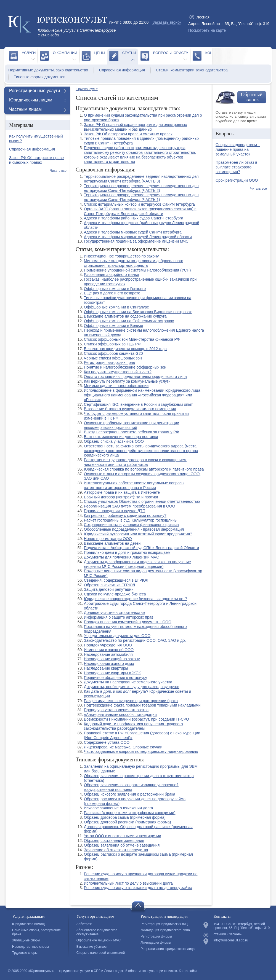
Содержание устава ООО (107, 742)
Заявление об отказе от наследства (116, 850)
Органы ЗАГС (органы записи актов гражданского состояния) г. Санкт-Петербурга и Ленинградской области (140, 211)
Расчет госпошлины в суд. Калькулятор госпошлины (131, 520)
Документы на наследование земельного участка (128, 682)
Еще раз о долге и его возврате (112, 293)
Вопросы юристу (171, 53)
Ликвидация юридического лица (165, 930)
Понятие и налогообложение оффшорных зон (125, 367)
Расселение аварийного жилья (112, 275)
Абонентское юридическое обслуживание (97, 932)
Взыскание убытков (91, 947)
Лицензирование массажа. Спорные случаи (123, 747)
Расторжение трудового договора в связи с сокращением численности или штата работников (135, 462)
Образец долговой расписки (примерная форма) (127, 822)
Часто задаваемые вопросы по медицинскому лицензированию (141, 751)
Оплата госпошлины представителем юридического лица (135, 377)
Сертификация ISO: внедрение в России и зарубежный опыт (138, 404)
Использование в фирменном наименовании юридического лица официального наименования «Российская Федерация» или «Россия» (142, 395)
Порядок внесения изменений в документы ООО (128, 622)
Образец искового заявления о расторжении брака (130, 794)
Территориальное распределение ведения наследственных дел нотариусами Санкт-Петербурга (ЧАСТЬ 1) (141, 197)
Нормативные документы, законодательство (48, 70)
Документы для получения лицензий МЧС (121, 557)
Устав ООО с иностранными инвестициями (123, 836)
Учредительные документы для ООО (117, 636)
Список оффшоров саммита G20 (113, 353)
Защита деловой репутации (109, 589)
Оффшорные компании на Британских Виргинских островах (138, 312)
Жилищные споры (26, 940)
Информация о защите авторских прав (119, 617)
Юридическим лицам (31, 100)
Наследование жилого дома (109, 664)
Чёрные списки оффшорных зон (113, 358)
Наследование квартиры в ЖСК (112, 673)
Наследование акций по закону (112, 659)
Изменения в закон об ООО (109, 650)
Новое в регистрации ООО (108, 539)
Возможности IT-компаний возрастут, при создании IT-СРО (136, 719)
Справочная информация (122, 70)
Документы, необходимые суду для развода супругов (132, 687)
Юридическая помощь (29, 924)
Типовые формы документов (40, 77)
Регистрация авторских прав (109, 363)
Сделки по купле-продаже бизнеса (115, 594)
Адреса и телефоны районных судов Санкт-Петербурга (134, 218)
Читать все (58, 171)
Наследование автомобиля (108, 654)
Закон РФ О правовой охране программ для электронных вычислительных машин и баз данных (135, 127)
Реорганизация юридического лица (168, 949)
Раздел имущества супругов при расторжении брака (131, 701)
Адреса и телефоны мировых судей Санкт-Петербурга (133, 232)
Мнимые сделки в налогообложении (116, 386)
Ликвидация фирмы (156, 943)
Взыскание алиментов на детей (112, 543)
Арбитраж (84, 924)
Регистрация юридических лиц (164, 924)
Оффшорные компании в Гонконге (115, 289)
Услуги (29, 53)
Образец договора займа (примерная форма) (125, 817)
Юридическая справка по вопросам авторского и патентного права (144, 469)
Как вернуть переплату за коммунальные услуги (127, 381)
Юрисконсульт (87, 89)
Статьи (129, 53)
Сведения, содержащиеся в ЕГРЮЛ (116, 580)
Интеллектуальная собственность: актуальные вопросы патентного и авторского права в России (134, 485)
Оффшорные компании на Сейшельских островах (129, 321)
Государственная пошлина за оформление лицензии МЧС (136, 241)
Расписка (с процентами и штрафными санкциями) (130, 813)
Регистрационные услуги (34, 91)
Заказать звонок (167, 22)
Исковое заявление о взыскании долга (118, 808)
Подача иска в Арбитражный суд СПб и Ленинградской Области (141, 548)
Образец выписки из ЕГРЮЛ (109, 585)
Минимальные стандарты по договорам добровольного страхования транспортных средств (134, 263)
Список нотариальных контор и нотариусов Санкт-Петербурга (139, 204)
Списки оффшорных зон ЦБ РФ (112, 344)
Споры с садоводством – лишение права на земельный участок (238, 149)
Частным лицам (25, 109)
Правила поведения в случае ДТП (115, 511)
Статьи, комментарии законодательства (192, 70)
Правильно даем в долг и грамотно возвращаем (127, 552)
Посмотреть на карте (207, 30)
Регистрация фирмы (156, 936)
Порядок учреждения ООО (108, 645)
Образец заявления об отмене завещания (122, 845)
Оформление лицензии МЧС (99, 940)
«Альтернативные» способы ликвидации (120, 715)
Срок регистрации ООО (237, 180)
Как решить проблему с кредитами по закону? (125, 515)
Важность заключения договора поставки (121, 437)
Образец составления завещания (114, 841)
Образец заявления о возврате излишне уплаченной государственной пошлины (131, 787)
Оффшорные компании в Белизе (113, 326)
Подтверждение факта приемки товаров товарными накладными (142, 705)
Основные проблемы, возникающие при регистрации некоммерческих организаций (132, 425)
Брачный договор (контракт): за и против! (121, 497)
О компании (65, 53)
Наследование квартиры (106, 668)
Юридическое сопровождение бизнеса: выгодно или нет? (136, 599)
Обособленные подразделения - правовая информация (134, 529)
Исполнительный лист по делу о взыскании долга (128, 883)
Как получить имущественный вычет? (118, 372)
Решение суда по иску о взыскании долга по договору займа (138, 888)
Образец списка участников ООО (114, 441)
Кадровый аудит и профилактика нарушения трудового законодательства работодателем (133, 726)
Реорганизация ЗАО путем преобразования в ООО (130, 506)
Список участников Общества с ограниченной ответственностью (142, 501)
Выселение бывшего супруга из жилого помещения (130, 409)
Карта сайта (188, 971)
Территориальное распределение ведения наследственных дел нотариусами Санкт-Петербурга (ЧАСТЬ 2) (141, 188)
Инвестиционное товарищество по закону (121, 256)
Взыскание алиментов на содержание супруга (125, 316)
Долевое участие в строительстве (114, 613)
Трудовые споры (25, 953)
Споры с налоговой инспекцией (101, 953)
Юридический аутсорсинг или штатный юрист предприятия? (138, 534)
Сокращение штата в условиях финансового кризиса (131, 525)
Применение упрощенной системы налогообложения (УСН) (137, 270)
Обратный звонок (252, 97)
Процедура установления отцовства (116, 710)
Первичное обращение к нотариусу (116, 678)
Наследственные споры (30, 947)
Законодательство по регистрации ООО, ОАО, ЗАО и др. (135, 640)
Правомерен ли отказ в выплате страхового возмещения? (236, 167)
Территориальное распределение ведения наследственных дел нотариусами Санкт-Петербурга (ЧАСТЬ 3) (141, 179)
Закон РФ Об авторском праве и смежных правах (128, 134)
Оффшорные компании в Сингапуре (116, 307)
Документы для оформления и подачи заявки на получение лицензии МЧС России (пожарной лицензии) (137, 564)
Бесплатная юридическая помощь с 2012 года (125, 349)
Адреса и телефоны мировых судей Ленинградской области (138, 237)
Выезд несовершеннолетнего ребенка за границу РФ (131, 432)
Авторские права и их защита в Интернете (122, 492)
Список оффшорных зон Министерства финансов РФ (132, 339)
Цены (100, 53)
